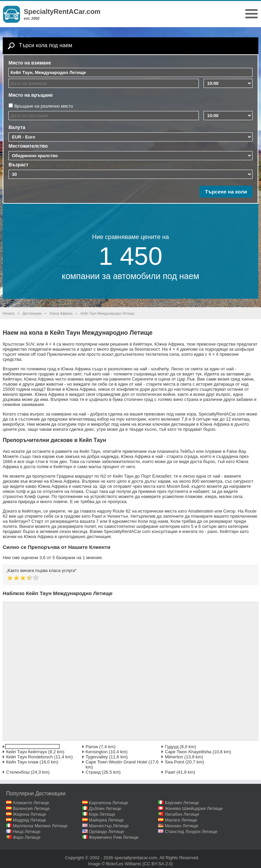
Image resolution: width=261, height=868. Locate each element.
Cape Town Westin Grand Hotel (117, 762)
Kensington (97, 752)
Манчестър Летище (109, 826)
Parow (92, 747)
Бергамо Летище (182, 803)
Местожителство (28, 146)
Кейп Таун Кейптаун (27, 752)
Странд (93, 772)
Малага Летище (181, 820)
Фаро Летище (27, 837)
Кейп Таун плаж (22, 762)
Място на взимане (30, 63)
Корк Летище (102, 814)
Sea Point (174, 762)
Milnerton (174, 757)
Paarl (170, 772)
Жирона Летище (30, 814)
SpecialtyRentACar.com (62, 12)
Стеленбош (18, 772)
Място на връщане (31, 95)
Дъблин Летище (105, 808)
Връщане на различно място (44, 106)
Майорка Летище (106, 820)
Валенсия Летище (31, 808)
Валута (17, 127)
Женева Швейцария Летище (194, 808)
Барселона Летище (108, 803)
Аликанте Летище (31, 803)
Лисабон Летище (182, 814)
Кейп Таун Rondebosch (29, 757)
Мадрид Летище (30, 820)
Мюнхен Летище (181, 826)
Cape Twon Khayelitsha (188, 752)
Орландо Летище (106, 832)
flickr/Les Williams (124, 864)
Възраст (18, 165)
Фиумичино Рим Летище (114, 837)
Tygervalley (97, 757)
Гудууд (172, 747)
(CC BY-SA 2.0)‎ (158, 864)
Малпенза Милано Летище (40, 826)
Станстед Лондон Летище (191, 832)
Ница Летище (27, 832)
